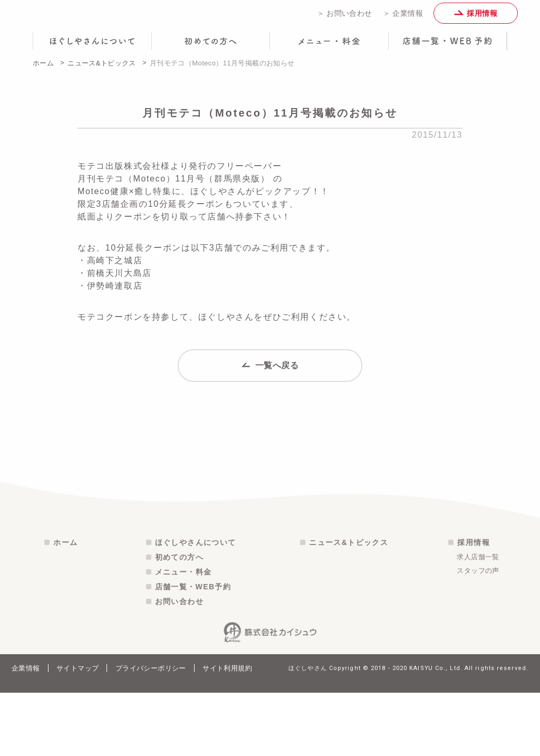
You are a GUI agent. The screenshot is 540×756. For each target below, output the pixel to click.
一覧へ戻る (270, 377)
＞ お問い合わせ (345, 17)
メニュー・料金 (184, 635)
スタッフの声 (478, 634)
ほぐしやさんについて (196, 606)
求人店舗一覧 (478, 620)
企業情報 (26, 731)
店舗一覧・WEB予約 (193, 650)
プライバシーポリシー (151, 731)
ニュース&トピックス (102, 70)
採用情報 (476, 17)
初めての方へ (179, 620)
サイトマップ (78, 731)
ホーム (43, 70)
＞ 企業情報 (403, 17)
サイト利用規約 (227, 731)
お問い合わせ (179, 665)
